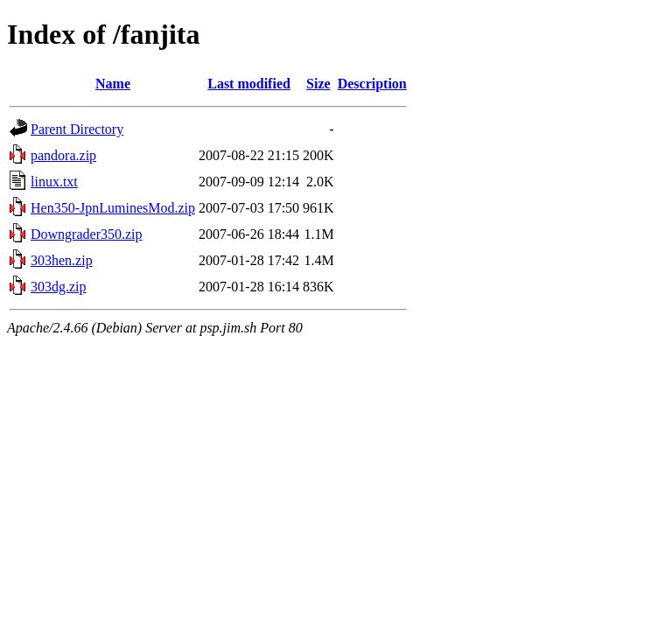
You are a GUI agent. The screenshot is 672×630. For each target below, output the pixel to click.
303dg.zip (59, 287)
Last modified (249, 84)
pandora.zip (63, 155)
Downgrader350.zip (87, 234)
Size (318, 84)
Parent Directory (77, 129)
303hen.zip (62, 260)
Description (372, 84)
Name (113, 84)
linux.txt (54, 182)
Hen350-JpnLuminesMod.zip (113, 208)
